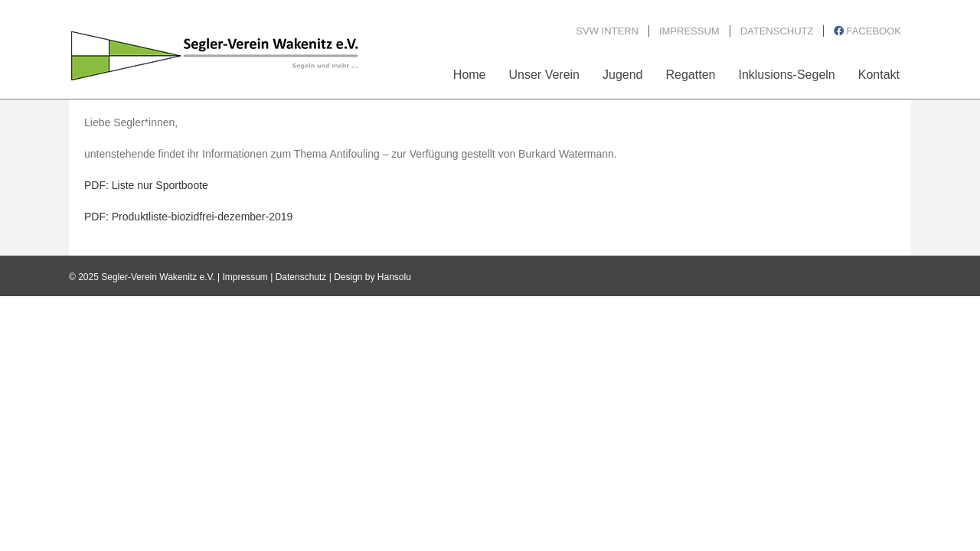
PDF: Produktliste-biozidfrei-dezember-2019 (188, 217)
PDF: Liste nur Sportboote (146, 185)
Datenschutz (301, 277)
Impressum (245, 277)
